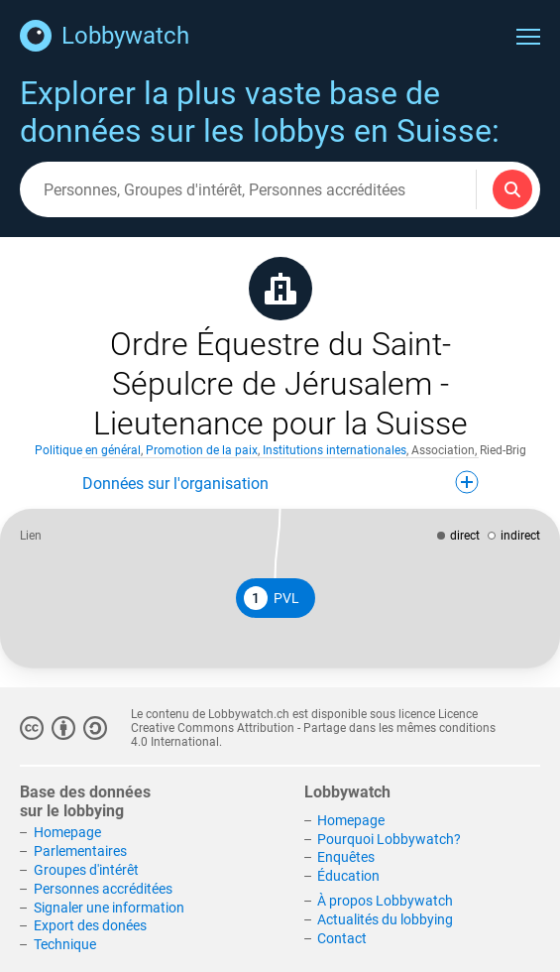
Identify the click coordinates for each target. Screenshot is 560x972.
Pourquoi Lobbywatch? (389, 839)
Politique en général (88, 450)
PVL (272, 598)
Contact (342, 938)
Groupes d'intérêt (86, 870)
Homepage (67, 832)
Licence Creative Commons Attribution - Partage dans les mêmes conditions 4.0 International (313, 728)
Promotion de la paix (202, 450)
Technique (65, 944)
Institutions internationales (335, 450)
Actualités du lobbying (385, 919)
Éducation (348, 876)
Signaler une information (109, 908)
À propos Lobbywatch (385, 901)
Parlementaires (80, 851)
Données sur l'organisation (280, 482)
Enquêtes (346, 857)
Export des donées (90, 925)
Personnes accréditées (103, 889)
